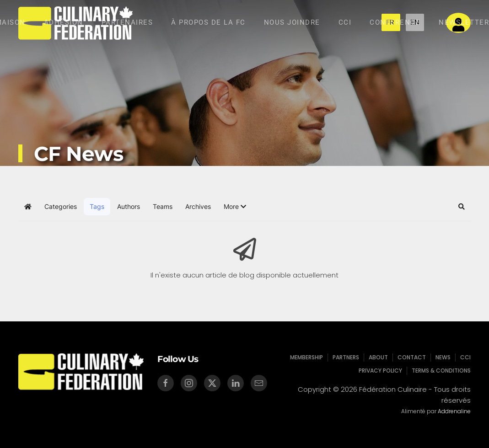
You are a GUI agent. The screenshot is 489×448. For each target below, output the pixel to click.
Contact (411, 357)
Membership (308, 357)
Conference (395, 22)
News (442, 357)
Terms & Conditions (440, 371)
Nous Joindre (292, 22)
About (378, 357)
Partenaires (127, 22)
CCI (345, 22)
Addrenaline (453, 411)
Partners (347, 357)
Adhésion (64, 22)
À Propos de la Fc (208, 22)
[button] (235, 207)
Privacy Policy (380, 371)
